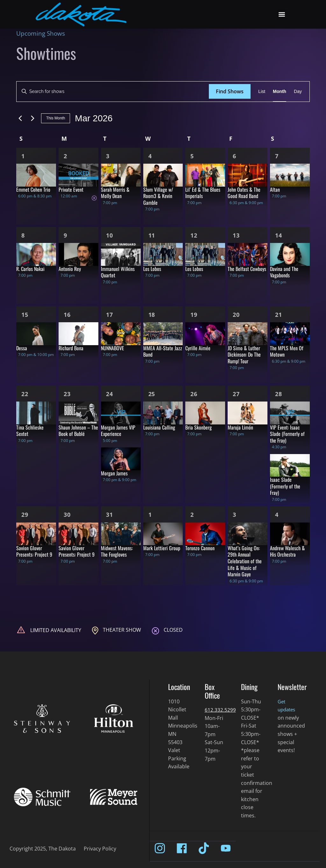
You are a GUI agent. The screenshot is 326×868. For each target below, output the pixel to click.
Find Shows (230, 91)
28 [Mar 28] (279, 394)
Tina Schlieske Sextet (30, 431)
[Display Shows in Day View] (298, 92)
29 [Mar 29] (25, 515)
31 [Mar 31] (110, 515)
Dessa (22, 348)
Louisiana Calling (159, 427)
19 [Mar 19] (194, 315)
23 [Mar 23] (67, 394)
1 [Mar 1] (23, 156)
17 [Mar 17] (110, 315)
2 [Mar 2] (65, 156)
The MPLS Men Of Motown (287, 351)
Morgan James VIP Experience (118, 431)
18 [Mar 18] (152, 315)
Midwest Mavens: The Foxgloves (117, 551)
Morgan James (114, 473)
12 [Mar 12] (194, 235)
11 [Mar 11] (152, 235)
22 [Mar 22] (25, 394)
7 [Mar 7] (277, 156)
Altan (275, 189)
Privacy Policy (100, 849)
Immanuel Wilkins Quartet (118, 272)
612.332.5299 (220, 710)
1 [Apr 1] (150, 515)
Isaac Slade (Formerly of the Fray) (285, 486)
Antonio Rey (70, 269)
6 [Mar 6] (234, 156)
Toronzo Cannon (200, 548)
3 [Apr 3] (234, 515)
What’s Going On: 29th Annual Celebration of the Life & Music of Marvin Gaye (245, 561)
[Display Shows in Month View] (280, 92)
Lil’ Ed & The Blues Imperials (203, 193)
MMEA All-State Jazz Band (163, 351)
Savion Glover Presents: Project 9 (34, 551)
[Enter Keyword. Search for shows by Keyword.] (113, 92)
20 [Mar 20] (236, 315)
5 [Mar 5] (192, 156)
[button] (282, 14)
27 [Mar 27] (236, 394)
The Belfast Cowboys (247, 269)
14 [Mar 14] (279, 235)
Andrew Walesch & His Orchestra (287, 551)
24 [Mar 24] (110, 394)
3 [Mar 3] (108, 156)
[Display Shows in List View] (262, 92)
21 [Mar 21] (279, 315)
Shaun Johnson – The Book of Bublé (78, 431)
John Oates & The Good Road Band (244, 193)
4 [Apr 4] (277, 515)
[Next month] (32, 118)
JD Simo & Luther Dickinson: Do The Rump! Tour (244, 355)
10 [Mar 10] (110, 235)
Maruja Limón (240, 427)
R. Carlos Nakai (30, 269)
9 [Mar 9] (65, 235)
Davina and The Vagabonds (284, 272)
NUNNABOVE (113, 348)
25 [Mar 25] (152, 394)
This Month (56, 118)
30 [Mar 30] (67, 515)
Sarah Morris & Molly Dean (115, 193)
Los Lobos (152, 269)
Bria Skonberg (198, 427)
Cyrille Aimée (198, 348)
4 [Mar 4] (150, 156)
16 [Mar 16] (67, 315)
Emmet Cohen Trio (33, 189)
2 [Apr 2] (192, 515)
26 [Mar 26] (194, 394)
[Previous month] (20, 118)
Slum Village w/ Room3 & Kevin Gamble (158, 196)
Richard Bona (71, 348)
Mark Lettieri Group (162, 548)
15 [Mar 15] (25, 315)
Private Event (71, 189)
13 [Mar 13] (236, 235)
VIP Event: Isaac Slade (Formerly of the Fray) (287, 434)
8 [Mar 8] (23, 235)
